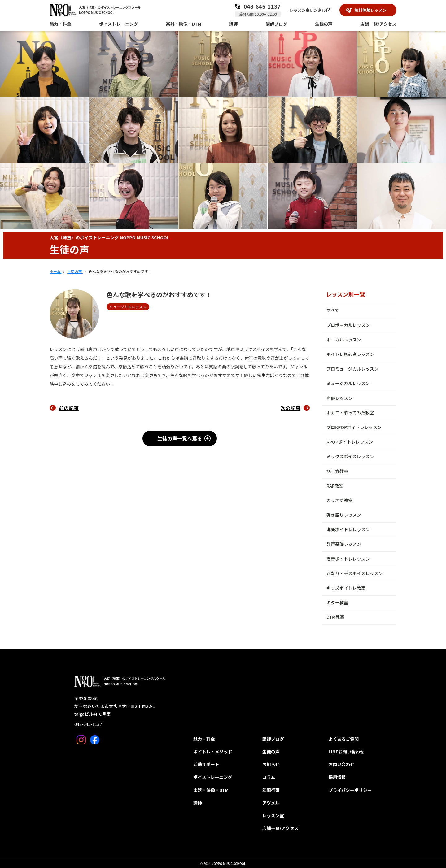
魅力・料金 (204, 739)
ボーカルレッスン (344, 340)
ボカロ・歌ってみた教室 (350, 413)
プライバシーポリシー (350, 790)
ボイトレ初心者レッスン (350, 354)
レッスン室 (273, 815)
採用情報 (337, 777)
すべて (333, 310)
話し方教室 (337, 471)
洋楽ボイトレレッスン (348, 529)
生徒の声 (271, 752)
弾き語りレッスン (344, 515)
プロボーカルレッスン (348, 325)
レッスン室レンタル (310, 10)
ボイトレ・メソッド (213, 752)
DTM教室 (335, 617)
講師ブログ (273, 739)
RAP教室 (335, 486)
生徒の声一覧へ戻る (180, 438)
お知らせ (271, 764)
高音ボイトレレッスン (348, 559)
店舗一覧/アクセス (280, 828)
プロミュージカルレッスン (352, 369)
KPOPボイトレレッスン (350, 442)
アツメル (271, 803)
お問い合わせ (341, 764)
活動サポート (206, 764)
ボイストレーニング (213, 777)
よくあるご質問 (343, 739)
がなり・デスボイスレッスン (355, 573)
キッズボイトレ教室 (346, 588)
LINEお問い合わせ (346, 752)
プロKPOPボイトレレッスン (354, 427)
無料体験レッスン (370, 10)
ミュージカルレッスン (348, 383)
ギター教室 (337, 602)
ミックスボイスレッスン (350, 456)
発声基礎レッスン (344, 544)
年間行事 (271, 790)
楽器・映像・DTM (211, 790)
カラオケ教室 (339, 500)
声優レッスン (339, 398)
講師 (198, 803)
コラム (269, 777)
